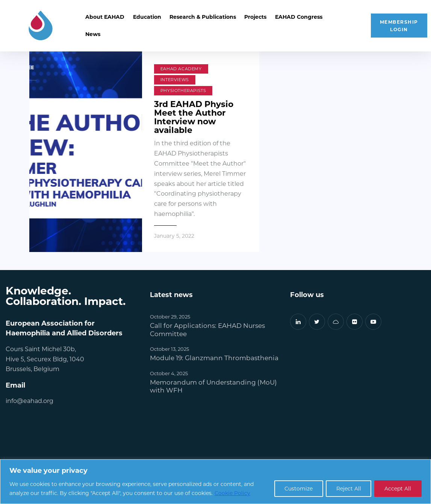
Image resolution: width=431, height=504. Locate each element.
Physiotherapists (183, 91)
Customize (296, 488)
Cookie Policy (232, 493)
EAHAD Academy (181, 69)
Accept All (397, 488)
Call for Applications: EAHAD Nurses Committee (207, 329)
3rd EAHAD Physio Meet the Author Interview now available (194, 117)
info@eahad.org (29, 400)
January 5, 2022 (174, 236)
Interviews (175, 80)
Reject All (347, 488)
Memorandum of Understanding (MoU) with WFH (213, 386)
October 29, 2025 (170, 316)
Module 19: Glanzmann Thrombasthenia (214, 357)
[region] (215, 482)
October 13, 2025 (169, 348)
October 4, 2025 (169, 373)
